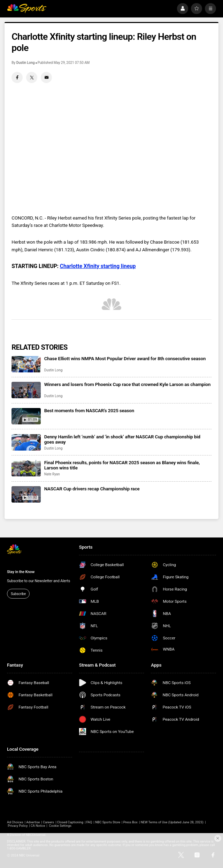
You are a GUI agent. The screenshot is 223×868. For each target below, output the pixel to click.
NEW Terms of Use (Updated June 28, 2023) (172, 822)
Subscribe (18, 594)
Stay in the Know (21, 572)
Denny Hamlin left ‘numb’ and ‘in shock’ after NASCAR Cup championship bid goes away (122, 439)
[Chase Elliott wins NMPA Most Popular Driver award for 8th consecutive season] (26, 364)
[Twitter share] (32, 77)
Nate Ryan (52, 474)
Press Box (130, 822)
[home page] (27, 9)
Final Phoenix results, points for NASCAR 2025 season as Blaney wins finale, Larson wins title (122, 465)
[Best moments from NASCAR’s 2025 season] (26, 416)
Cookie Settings (60, 826)
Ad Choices (15, 822)
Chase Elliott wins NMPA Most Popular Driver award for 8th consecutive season (125, 359)
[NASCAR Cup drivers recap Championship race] (26, 494)
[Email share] (46, 77)
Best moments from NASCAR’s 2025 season (89, 411)
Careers (48, 822)
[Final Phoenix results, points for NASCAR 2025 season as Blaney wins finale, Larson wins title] (26, 468)
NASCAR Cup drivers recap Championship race (92, 489)
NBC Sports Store (108, 822)
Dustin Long (26, 63)
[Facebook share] (17, 77)
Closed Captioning (70, 822)
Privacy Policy (18, 826)
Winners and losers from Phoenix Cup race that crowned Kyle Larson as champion (128, 384)
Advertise (33, 822)
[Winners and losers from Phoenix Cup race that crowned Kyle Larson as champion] (26, 390)
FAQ (89, 822)
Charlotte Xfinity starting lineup (98, 266)
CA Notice (38, 826)
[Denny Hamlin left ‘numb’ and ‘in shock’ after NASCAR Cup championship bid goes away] (26, 442)
